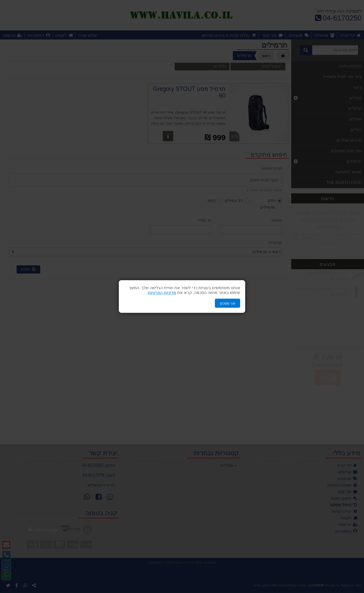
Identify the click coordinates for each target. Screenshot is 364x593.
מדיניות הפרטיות (162, 292)
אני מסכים (227, 303)
